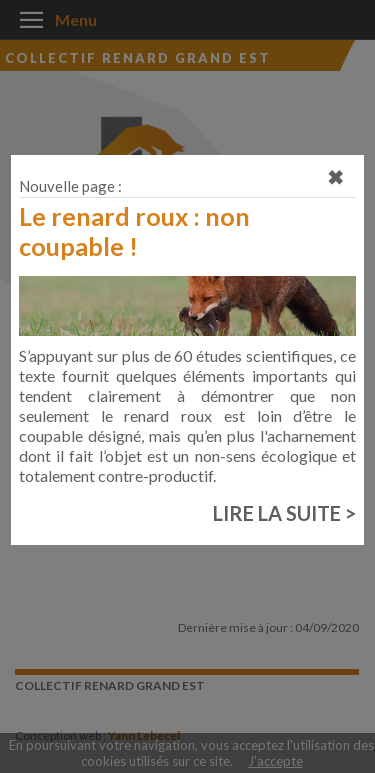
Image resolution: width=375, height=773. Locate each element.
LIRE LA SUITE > (284, 513)
